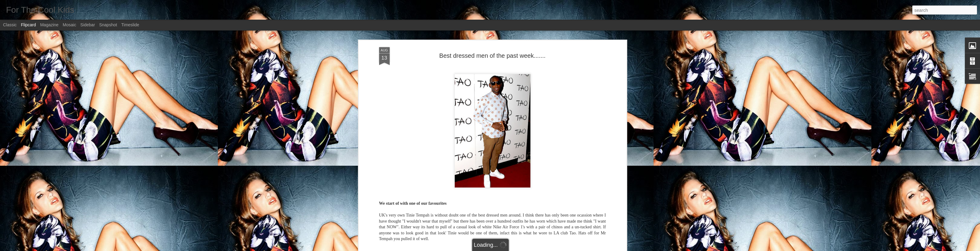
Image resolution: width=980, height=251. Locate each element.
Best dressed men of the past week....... (492, 56)
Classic (10, 25)
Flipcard (28, 25)
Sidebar (88, 25)
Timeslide (130, 25)
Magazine (49, 25)
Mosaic (69, 25)
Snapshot (108, 25)
